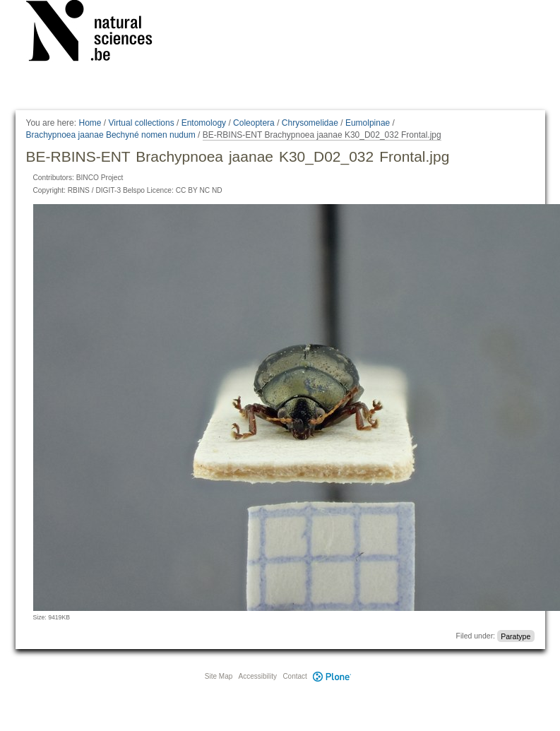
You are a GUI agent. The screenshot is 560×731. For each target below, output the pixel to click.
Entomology (204, 123)
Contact (294, 676)
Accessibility (258, 676)
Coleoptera (254, 123)
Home (90, 123)
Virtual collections (142, 123)
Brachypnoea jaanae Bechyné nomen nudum (111, 135)
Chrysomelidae (310, 123)
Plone (333, 676)
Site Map (219, 676)
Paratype (516, 636)
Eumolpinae (368, 123)
